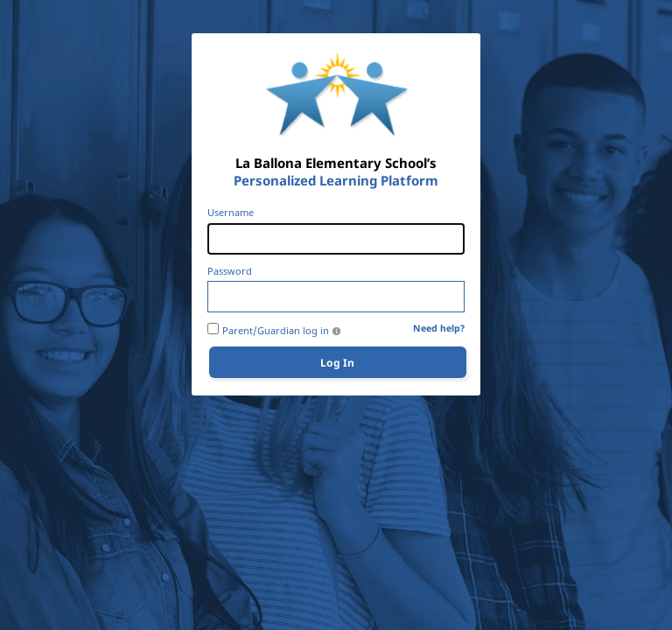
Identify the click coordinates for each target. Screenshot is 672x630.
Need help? (439, 329)
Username (231, 213)
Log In (337, 363)
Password (230, 271)
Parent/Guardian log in (276, 331)
